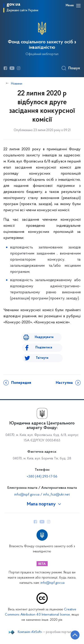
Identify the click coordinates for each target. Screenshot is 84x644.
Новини (17, 84)
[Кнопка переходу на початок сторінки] (75, 635)
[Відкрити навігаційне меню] (78, 6)
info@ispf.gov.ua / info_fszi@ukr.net (42, 495)
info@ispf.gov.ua (53, 583)
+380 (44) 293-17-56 (42, 477)
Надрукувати (44, 337)
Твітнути (42, 358)
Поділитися (44, 348)
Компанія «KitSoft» (30, 632)
